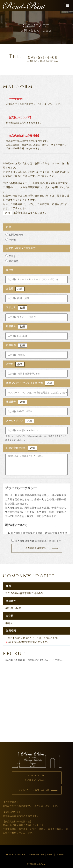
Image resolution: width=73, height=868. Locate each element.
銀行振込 (14, 263)
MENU (50, 854)
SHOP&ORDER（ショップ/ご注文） (36, 778)
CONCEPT (21, 854)
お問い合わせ (16, 236)
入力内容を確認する (36, 549)
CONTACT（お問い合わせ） (36, 790)
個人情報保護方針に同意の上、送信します (36, 542)
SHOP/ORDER (37, 854)
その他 (12, 241)
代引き (12, 257)
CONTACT (61, 854)
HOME (10, 854)
